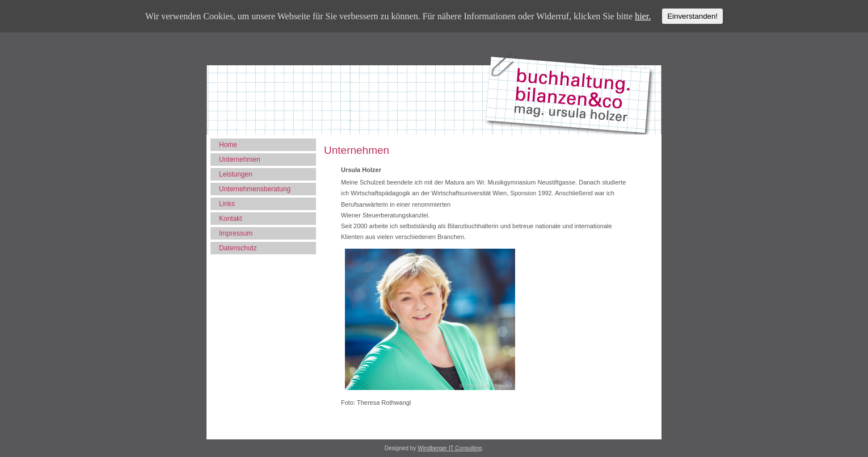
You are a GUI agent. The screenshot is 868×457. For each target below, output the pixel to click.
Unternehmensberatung (255, 189)
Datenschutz (238, 248)
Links (227, 204)
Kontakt (231, 219)
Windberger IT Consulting (450, 448)
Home (228, 145)
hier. (643, 16)
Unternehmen (240, 160)
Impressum (236, 233)
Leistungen (236, 174)
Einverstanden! (692, 16)
